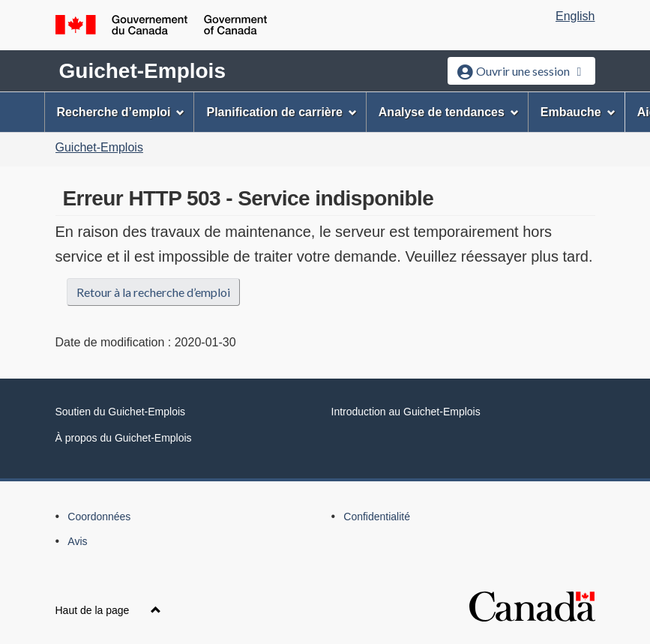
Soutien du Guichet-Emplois (121, 412)
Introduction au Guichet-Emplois (406, 412)
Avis (77, 541)
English (575, 16)
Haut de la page (109, 610)
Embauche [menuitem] (578, 112)
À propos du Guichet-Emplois (124, 438)
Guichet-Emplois (142, 71)
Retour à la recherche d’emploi (153, 292)
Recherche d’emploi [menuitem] (121, 112)
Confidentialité (377, 517)
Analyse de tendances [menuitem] (449, 112)
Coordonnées (99, 517)
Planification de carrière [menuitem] (281, 112)
